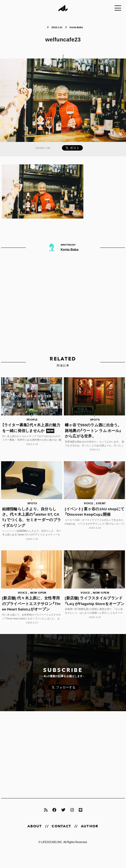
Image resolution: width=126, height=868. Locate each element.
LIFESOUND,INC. (52, 842)
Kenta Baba (76, 27)
